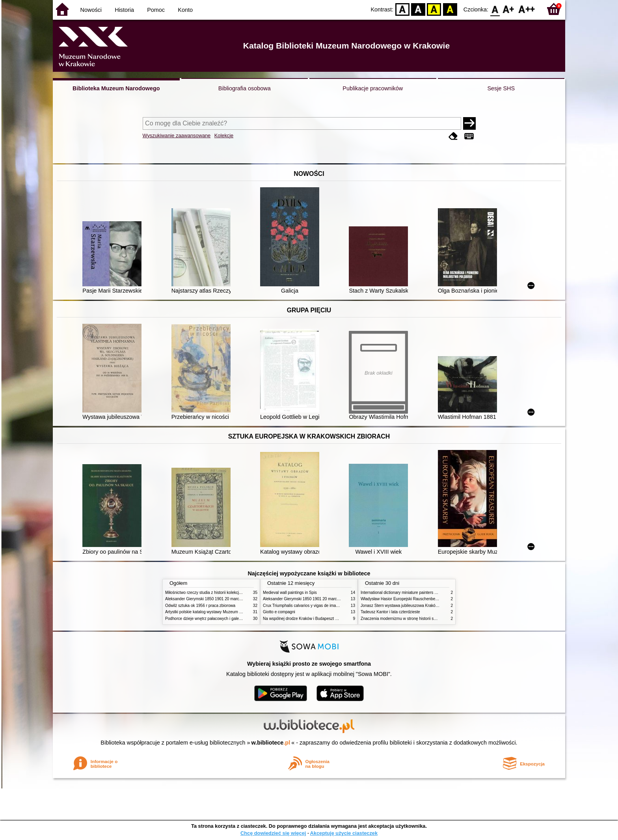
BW (418, 9)
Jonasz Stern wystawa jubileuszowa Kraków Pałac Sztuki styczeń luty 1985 (427, 606)
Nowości (91, 10)
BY (450, 9)
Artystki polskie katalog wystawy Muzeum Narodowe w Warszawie (223, 612)
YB (434, 9)
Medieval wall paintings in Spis (290, 593)
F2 (527, 9)
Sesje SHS (501, 88)
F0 (495, 9)
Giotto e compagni (279, 612)
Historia (124, 10)
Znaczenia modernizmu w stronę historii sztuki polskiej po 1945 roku (421, 619)
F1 (509, 9)
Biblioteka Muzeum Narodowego (116, 88)
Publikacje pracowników (373, 88)
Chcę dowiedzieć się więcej (273, 833)
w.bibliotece (271, 743)
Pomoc (156, 10)
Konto (185, 10)
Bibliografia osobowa (245, 88)
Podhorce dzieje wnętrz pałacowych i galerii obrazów (212, 619)
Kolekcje (224, 135)
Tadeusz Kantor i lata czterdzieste (390, 612)
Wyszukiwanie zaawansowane (177, 135)
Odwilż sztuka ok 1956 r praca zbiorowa (200, 606)
